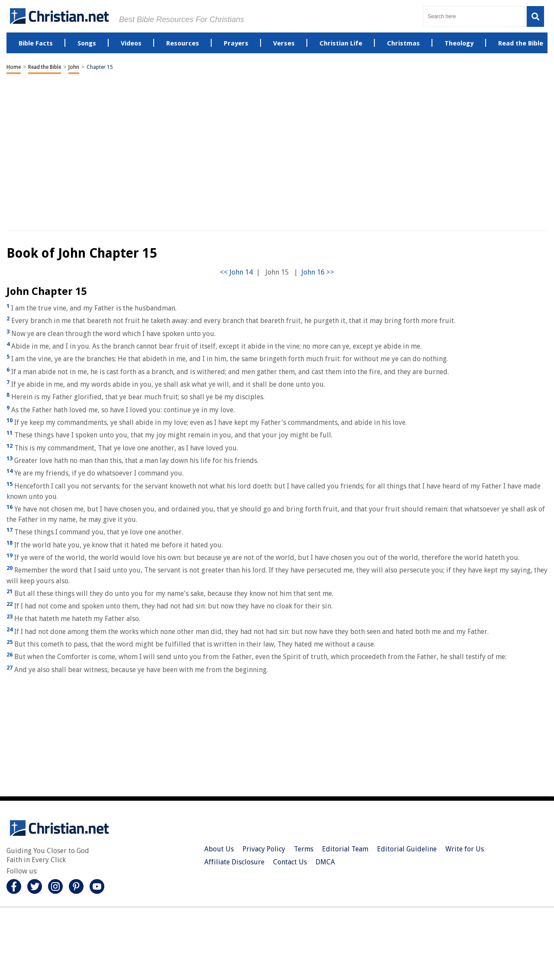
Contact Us (290, 862)
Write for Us (465, 849)
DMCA (325, 862)
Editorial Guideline (407, 849)
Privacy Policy (264, 849)
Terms (304, 849)
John (74, 67)
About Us (219, 849)
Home (14, 67)
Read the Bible (45, 67)
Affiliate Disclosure (234, 862)
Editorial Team (345, 849)
